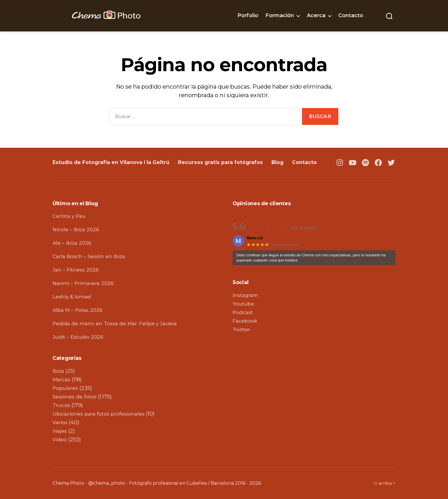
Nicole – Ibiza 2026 (77, 229)
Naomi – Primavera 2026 (84, 283)
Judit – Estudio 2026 (79, 337)
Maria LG (255, 238)
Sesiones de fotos (75, 397)
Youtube (243, 304)
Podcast (243, 312)
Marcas (62, 380)
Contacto (351, 16)
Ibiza (59, 371)
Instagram (246, 295)
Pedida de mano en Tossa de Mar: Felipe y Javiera (117, 324)
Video (60, 440)
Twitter (242, 330)
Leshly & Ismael (73, 297)
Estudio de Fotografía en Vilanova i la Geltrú (112, 162)
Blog (281, 162)
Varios (60, 422)
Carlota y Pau (70, 216)
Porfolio (248, 16)
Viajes (60, 431)
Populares (66, 388)
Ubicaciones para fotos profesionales (100, 414)
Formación (280, 16)
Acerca (316, 16)
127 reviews (303, 228)
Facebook (245, 321)
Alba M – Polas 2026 (78, 310)
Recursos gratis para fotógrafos (223, 162)
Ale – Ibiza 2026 (73, 243)
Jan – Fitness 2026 (76, 270)
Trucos (61, 405)
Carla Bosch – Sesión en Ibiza (90, 256)
